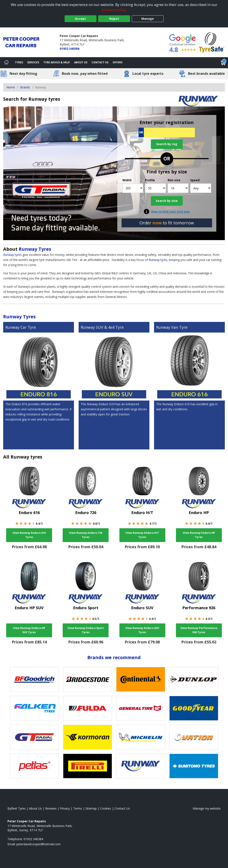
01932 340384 (69, 49)
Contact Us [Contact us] (100, 62)
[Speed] (201, 188)
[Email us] (38, 844)
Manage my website (207, 808)
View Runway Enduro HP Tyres (199, 535)
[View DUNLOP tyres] (194, 679)
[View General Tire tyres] (141, 708)
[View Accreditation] (212, 42)
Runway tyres (12, 255)
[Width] (133, 188)
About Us (81, 62)
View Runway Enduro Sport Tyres (86, 630)
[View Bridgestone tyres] (88, 679)
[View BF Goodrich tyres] (34, 679)
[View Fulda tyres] (88, 708)
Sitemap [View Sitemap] (91, 808)
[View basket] (223, 63)
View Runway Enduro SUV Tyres (142, 630)
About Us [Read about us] (35, 808)
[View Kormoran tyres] (88, 737)
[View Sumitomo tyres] (194, 766)
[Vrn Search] (167, 132)
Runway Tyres (35, 249)
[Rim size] (178, 188)
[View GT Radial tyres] (34, 737)
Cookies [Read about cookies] (106, 808)
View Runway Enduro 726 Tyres (86, 535)
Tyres (19, 62)
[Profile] (155, 188)
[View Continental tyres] (141, 679)
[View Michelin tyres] (141, 737)
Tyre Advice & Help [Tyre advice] (57, 62)
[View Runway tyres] (141, 766)
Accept (80, 19)
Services (33, 62)
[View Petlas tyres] (34, 766)
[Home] (6, 63)
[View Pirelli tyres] (88, 766)
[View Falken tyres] (34, 708)
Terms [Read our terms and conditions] (78, 808)
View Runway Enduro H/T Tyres (142, 535)
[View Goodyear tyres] (194, 708)
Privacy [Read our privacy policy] (65, 808)
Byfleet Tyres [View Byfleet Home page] (17, 808)
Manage (148, 19)
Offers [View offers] (118, 62)
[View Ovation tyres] (194, 737)
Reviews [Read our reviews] (51, 808)
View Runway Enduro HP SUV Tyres (29, 630)
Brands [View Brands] (25, 87)
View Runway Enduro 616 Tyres (29, 535)
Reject (114, 19)
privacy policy (114, 10)
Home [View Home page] (11, 87)
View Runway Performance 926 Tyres (199, 630)
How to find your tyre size (170, 212)
